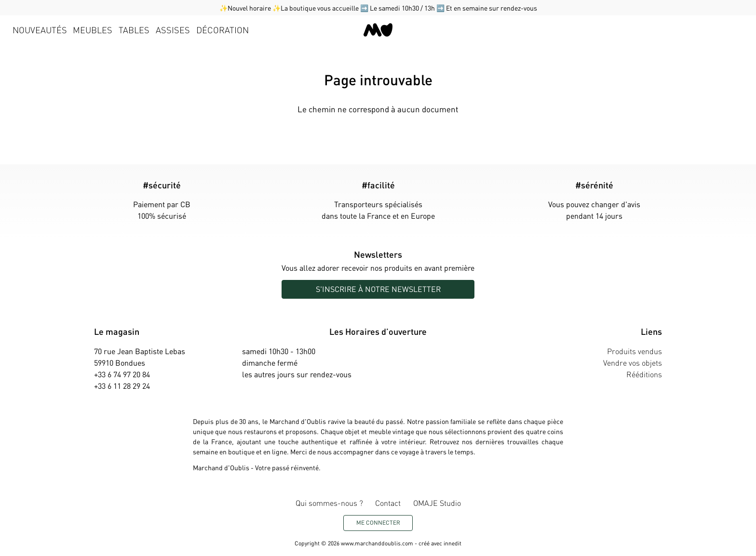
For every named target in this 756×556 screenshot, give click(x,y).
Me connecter (378, 523)
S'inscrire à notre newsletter (378, 289)
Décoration (223, 30)
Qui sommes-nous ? (329, 503)
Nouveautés (40, 30)
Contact (388, 503)
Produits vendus (634, 351)
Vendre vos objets (633, 363)
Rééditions (644, 374)
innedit (452, 543)
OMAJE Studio (437, 503)
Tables (134, 30)
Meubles (93, 30)
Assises (173, 30)
